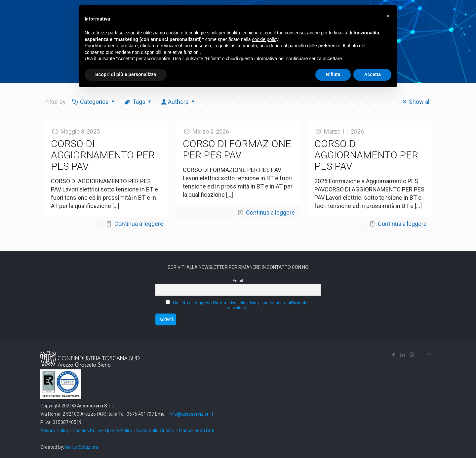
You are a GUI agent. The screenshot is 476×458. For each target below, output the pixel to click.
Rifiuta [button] (333, 74)
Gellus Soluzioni (81, 447)
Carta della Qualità (156, 431)
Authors (178, 102)
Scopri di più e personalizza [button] (126, 74)
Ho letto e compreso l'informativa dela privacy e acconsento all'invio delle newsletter (242, 305)
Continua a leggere (139, 224)
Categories (94, 102)
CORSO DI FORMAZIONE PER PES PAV (237, 149)
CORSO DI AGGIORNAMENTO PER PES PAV (103, 155)
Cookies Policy (87, 431)
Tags (139, 102)
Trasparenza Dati (196, 431)
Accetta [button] (372, 74)
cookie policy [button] (265, 39)
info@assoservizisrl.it (190, 414)
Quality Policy (119, 431)
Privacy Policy (55, 431)
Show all (416, 102)
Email (238, 281)
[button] (388, 16)
